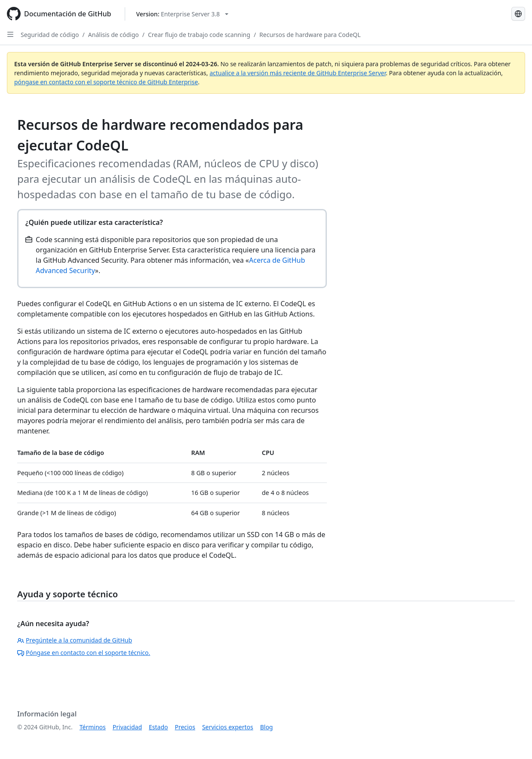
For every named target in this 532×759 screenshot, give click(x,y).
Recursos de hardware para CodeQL (310, 35)
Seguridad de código (50, 35)
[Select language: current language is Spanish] (518, 14)
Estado (158, 727)
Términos (93, 727)
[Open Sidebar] (10, 34)
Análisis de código (114, 35)
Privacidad (127, 727)
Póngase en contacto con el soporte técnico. (84, 653)
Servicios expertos (228, 727)
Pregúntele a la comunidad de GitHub (75, 640)
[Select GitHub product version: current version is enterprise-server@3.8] (182, 14)
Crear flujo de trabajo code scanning (199, 35)
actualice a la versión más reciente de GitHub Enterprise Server (298, 73)
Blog (267, 727)
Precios (185, 727)
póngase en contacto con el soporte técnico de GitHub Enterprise (106, 82)
